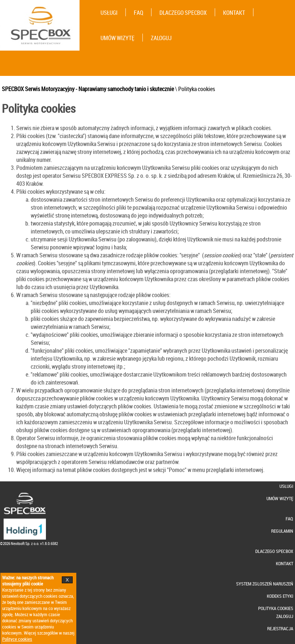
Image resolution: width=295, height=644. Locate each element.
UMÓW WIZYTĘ (117, 38)
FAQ (138, 13)
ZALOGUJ (161, 38)
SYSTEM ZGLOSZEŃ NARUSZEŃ (265, 584)
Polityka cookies (197, 89)
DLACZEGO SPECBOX (183, 13)
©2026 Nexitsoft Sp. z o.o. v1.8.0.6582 (29, 543)
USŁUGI (109, 13)
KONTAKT (234, 13)
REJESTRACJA (280, 629)
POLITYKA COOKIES (276, 608)
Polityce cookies (17, 639)
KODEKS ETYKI (280, 596)
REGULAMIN (282, 531)
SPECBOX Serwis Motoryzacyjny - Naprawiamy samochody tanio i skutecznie (88, 89)
